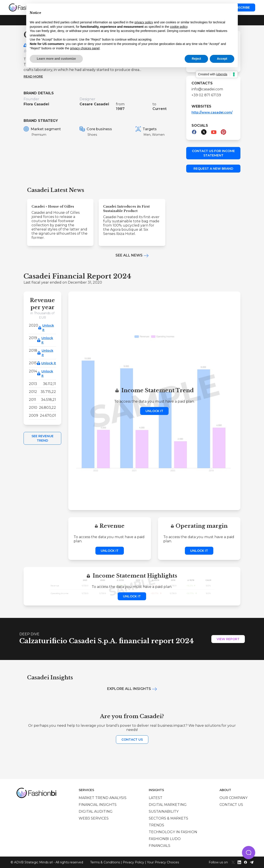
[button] (249, 853)
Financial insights (98, 805)
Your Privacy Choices (163, 862)
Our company (233, 798)
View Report (228, 639)
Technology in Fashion (173, 832)
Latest (156, 798)
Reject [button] (196, 59)
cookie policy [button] (179, 27)
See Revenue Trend (43, 438)
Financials (160, 846)
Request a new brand (213, 169)
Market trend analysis (103, 798)
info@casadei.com (207, 89)
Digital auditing (96, 811)
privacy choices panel (85, 48)
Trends (156, 825)
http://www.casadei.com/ (212, 112)
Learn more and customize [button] (56, 59)
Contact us (132, 740)
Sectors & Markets (168, 818)
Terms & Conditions (105, 862)
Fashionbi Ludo (165, 839)
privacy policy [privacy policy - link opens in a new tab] (144, 22)
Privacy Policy (133, 862)
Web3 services (94, 818)
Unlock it (48, 328)
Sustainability (164, 811)
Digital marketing (168, 805)
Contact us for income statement (213, 153)
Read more (33, 76)
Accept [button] (222, 59)
